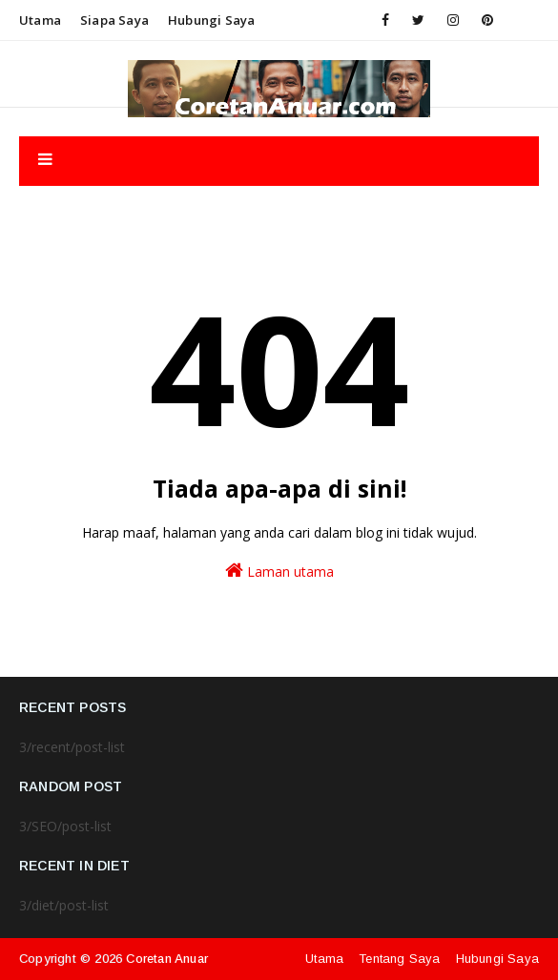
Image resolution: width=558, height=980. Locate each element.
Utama (40, 20)
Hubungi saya (211, 20)
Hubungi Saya (497, 959)
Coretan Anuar (167, 959)
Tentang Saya (399, 959)
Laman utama (279, 571)
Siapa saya (114, 20)
